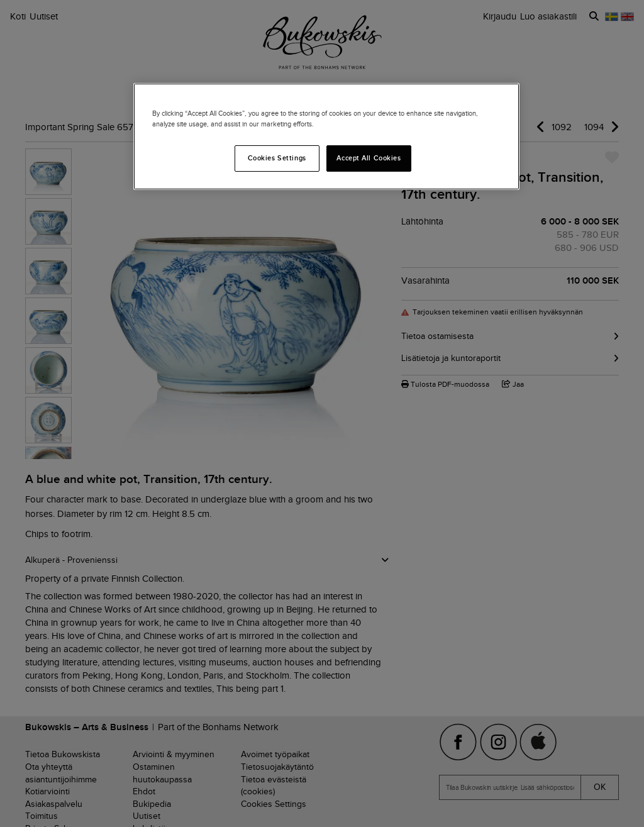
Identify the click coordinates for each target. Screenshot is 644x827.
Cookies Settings (277, 158)
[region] (326, 136)
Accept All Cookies (369, 158)
